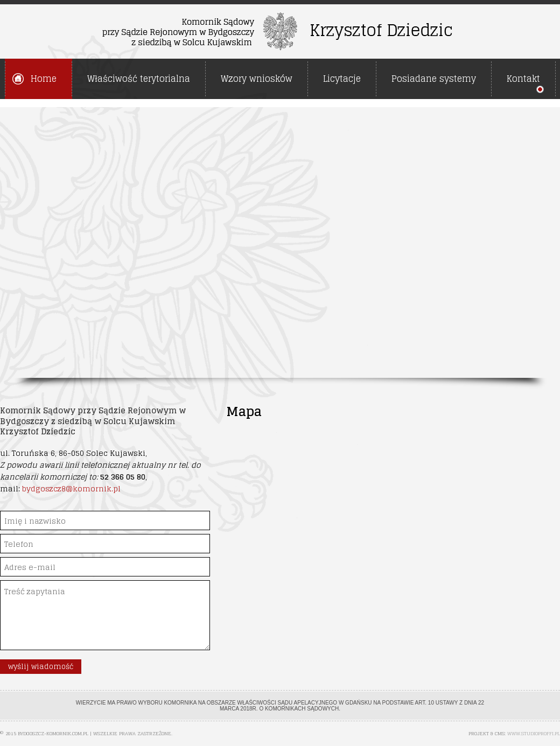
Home (44, 79)
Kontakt (523, 79)
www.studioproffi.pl (534, 734)
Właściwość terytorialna (139, 79)
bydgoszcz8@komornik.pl (71, 488)
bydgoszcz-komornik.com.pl (53, 734)
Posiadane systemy (434, 79)
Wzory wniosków (257, 79)
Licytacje (342, 79)
